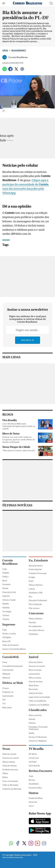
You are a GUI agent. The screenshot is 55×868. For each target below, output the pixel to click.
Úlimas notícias (35, 678)
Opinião (6, 604)
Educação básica (36, 566)
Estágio (32, 577)
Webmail (6, 678)
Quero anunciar (35, 715)
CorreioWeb (11, 657)
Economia (6, 584)
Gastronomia (8, 670)
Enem (31, 581)
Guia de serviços (36, 682)
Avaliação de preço (10, 770)
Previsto (32, 622)
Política (5, 577)
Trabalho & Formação (38, 573)
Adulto (32, 733)
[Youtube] (37, 844)
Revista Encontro (40, 771)
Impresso (9, 624)
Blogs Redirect (19, 50)
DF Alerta (33, 754)
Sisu (30, 597)
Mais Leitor (7, 708)
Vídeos (5, 773)
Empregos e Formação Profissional (38, 728)
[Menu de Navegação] (4, 3)
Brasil (5, 581)
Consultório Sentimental (12, 666)
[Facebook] (10, 70)
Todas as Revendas (10, 785)
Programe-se (8, 692)
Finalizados (33, 634)
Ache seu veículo (9, 754)
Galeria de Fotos (36, 693)
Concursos (36, 613)
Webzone (6, 674)
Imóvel (34, 657)
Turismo (6, 615)
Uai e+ (31, 806)
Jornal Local (34, 758)
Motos (5, 777)
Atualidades (34, 784)
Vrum (6, 749)
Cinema (6, 688)
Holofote (6, 608)
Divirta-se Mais (13, 683)
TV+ (4, 704)
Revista (32, 780)
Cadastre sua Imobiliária (39, 705)
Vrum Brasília (34, 766)
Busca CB (6, 641)
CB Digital (7, 637)
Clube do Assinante (10, 645)
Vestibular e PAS (36, 593)
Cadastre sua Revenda (12, 789)
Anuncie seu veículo (11, 758)
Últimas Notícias (36, 585)
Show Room (34, 685)
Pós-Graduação (35, 604)
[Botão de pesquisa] (51, 3)
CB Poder (33, 762)
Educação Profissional (38, 600)
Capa (5, 569)
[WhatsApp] (5, 70)
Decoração (33, 689)
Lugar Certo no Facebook (39, 697)
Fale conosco (34, 608)
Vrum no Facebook (10, 781)
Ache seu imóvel (36, 662)
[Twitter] (16, 70)
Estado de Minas (36, 798)
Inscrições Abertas (37, 630)
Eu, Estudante (38, 560)
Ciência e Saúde (9, 600)
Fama (5, 662)
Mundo (5, 588)
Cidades (6, 573)
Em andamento (35, 626)
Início (5, 50)
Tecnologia (7, 611)
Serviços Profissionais (38, 737)
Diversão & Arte (9, 592)
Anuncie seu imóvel (37, 666)
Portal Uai (33, 802)
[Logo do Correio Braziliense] (28, 3)
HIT (4, 700)
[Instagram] (31, 844)
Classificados (38, 710)
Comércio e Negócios (38, 741)
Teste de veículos (10, 766)
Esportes (6, 596)
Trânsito (6, 619)
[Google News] (22, 70)
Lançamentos (34, 674)
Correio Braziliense (10, 562)
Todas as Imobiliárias (37, 701)
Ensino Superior (35, 569)
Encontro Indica (35, 788)
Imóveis (32, 719)
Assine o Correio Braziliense (14, 649)
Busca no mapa (35, 670)
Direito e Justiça (9, 634)
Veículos (32, 723)
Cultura (32, 589)
